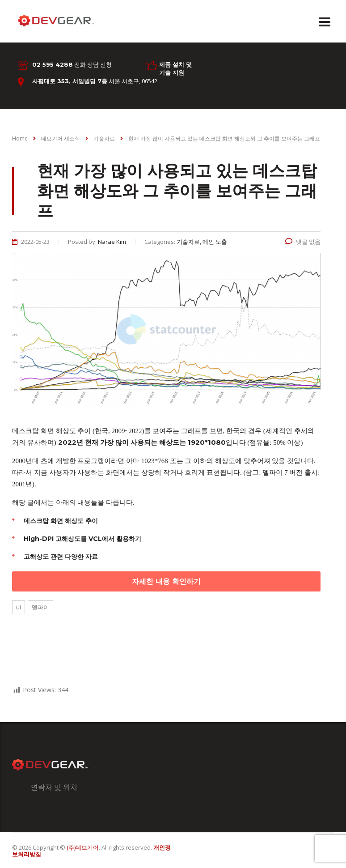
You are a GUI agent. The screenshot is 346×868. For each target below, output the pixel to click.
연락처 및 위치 (54, 787)
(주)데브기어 (83, 847)
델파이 (40, 607)
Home (20, 138)
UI (19, 607)
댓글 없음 (303, 242)
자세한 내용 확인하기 (166, 581)
